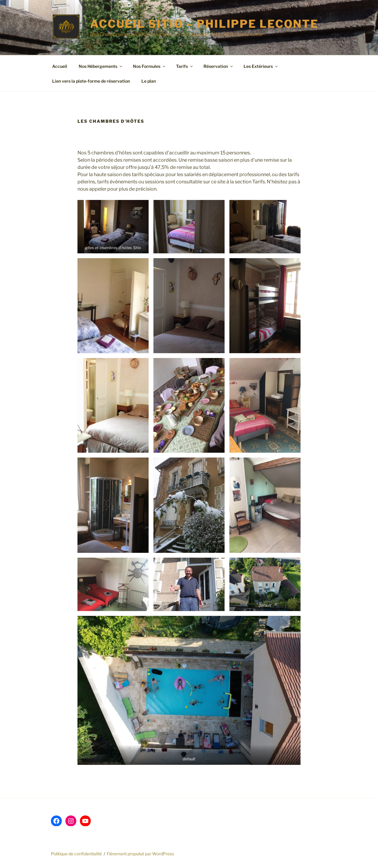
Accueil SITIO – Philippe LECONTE (204, 24)
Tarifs (185, 66)
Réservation (219, 66)
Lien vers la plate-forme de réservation (91, 81)
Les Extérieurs (261, 66)
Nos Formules (150, 66)
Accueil (60, 66)
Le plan (149, 81)
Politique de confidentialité (76, 854)
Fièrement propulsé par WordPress (140, 854)
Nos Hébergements (101, 66)
